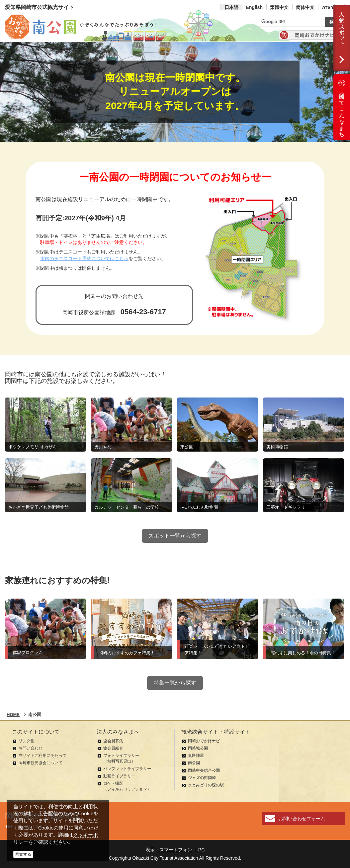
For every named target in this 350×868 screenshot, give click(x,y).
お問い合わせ (31, 748)
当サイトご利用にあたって (43, 756)
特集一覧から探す (175, 683)
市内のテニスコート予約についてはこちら (84, 259)
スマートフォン (176, 850)
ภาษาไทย (331, 7)
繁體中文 (279, 7)
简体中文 (305, 7)
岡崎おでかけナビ (204, 741)
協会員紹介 (113, 748)
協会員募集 (113, 741)
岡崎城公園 (198, 748)
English (254, 7)
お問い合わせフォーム (302, 819)
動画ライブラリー (119, 776)
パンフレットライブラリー (127, 769)
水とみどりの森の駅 (206, 785)
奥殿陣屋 (196, 756)
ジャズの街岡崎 (202, 778)
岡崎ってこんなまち (342, 107)
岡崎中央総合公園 (204, 770)
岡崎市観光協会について (41, 763)
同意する (23, 854)
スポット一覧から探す (175, 536)
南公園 (194, 763)
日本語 (231, 7)
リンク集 (27, 741)
